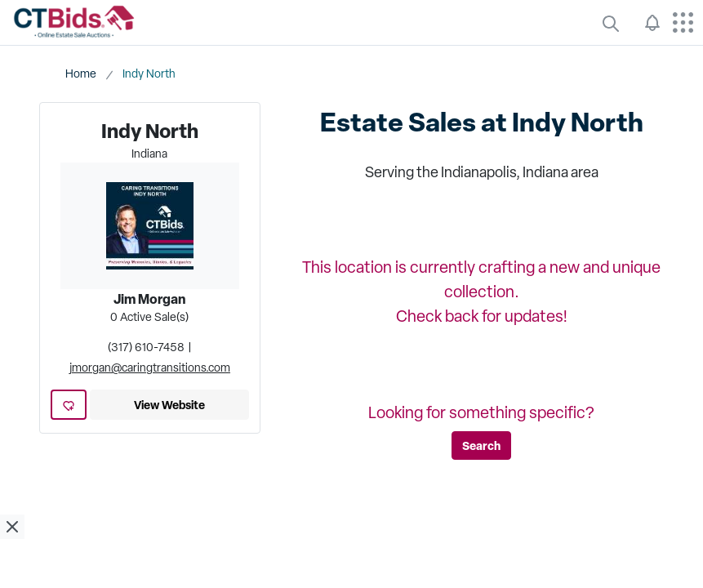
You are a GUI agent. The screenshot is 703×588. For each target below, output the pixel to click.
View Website (169, 405)
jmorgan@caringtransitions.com (150, 367)
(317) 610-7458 (146, 347)
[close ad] (12, 527)
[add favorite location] (69, 405)
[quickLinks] (611, 23)
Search (481, 445)
